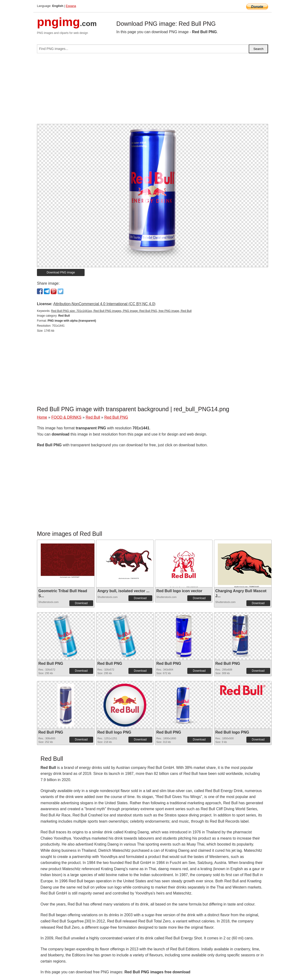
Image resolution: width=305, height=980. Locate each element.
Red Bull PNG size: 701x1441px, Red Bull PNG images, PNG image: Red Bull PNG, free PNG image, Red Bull (121, 311)
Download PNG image (61, 272)
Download (81, 603)
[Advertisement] (152, 91)
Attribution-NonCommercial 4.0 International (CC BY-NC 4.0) (104, 304)
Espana (71, 6)
